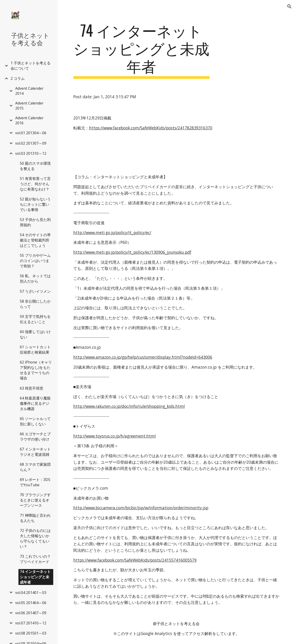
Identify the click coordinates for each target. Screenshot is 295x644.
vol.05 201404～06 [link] (31, 603)
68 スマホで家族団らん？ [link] (35, 467)
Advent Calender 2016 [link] (29, 120)
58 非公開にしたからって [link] (35, 304)
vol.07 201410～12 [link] (31, 623)
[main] (141, 50)
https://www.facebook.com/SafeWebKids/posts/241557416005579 (135, 560)
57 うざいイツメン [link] (35, 291)
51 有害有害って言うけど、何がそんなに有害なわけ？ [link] (35, 184)
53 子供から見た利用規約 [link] (35, 222)
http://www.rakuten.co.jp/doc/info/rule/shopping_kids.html (129, 406)
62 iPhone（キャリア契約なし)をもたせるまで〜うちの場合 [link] (36, 370)
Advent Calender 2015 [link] (29, 106)
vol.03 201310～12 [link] (31, 153)
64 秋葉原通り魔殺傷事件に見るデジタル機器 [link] (35, 403)
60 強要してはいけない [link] (35, 334)
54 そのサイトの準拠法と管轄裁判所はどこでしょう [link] (35, 240)
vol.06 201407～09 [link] (31, 613)
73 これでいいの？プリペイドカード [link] (35, 559)
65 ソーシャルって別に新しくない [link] (35, 421)
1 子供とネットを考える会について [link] (31, 66)
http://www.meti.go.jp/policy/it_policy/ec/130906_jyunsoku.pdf (132, 252)
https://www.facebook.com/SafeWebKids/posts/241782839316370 (151, 128)
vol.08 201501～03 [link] (31, 633)
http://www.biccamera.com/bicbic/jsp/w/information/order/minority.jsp (141, 508)
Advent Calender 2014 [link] (29, 91)
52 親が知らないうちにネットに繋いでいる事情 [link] (35, 204)
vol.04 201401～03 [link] (31, 593)
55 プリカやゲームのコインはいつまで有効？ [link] (35, 261)
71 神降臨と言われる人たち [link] (35, 518)
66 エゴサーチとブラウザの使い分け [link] (35, 437)
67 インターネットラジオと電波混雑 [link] (35, 452)
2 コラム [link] (18, 78)
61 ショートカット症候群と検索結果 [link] (35, 350)
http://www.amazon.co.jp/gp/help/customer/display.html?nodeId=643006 (143, 357)
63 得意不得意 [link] (32, 388)
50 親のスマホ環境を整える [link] (35, 166)
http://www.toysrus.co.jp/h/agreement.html (115, 436)
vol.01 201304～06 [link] (31, 133)
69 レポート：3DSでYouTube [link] (35, 482)
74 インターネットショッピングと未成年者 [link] (35, 577)
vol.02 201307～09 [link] (31, 143)
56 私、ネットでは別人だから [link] (35, 279)
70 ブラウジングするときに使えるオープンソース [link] (35, 500)
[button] (289, 6)
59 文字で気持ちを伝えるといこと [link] (35, 319)
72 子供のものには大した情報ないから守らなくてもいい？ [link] (35, 538)
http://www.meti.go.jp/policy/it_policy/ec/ (112, 233)
